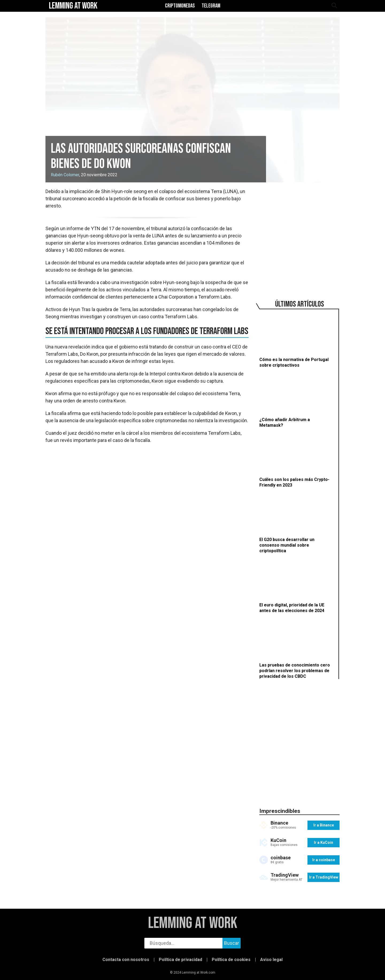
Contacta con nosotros (126, 960)
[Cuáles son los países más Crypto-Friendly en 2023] (297, 461)
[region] (299, 236)
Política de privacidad (180, 960)
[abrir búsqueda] (334, 6)
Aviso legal (271, 960)
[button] (13, 974)
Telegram (211, 6)
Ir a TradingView (324, 877)
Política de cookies (231, 960)
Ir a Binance (324, 825)
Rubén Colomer (65, 175)
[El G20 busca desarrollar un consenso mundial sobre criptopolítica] (297, 523)
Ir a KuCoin (324, 842)
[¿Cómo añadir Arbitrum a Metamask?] (297, 401)
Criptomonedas (180, 6)
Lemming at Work (193, 923)
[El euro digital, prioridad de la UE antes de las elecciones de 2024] (297, 586)
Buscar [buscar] (232, 943)
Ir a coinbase (324, 860)
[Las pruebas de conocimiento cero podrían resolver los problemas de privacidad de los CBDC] (297, 649)
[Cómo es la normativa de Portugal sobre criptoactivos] (297, 341)
